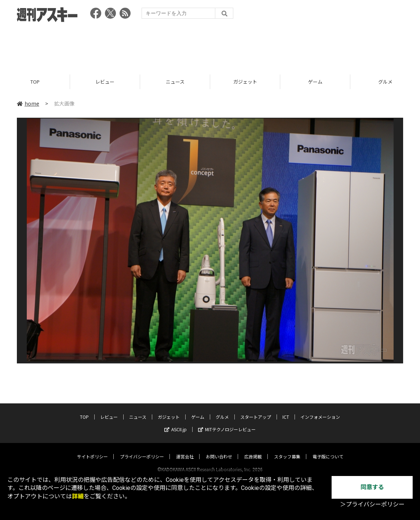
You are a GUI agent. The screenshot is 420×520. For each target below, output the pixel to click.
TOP (35, 82)
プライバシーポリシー (142, 449)
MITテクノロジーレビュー (227, 422)
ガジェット (245, 82)
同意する (372, 487)
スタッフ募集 (287, 449)
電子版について (328, 449)
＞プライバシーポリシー (372, 504)
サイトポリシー (92, 449)
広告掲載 (253, 449)
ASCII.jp (176, 422)
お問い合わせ (219, 449)
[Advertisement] (210, 46)
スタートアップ (256, 410)
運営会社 (185, 449)
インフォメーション (320, 410)
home (28, 103)
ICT (286, 410)
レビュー (105, 82)
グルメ (222, 410)
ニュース (175, 82)
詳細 (78, 496)
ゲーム (315, 82)
